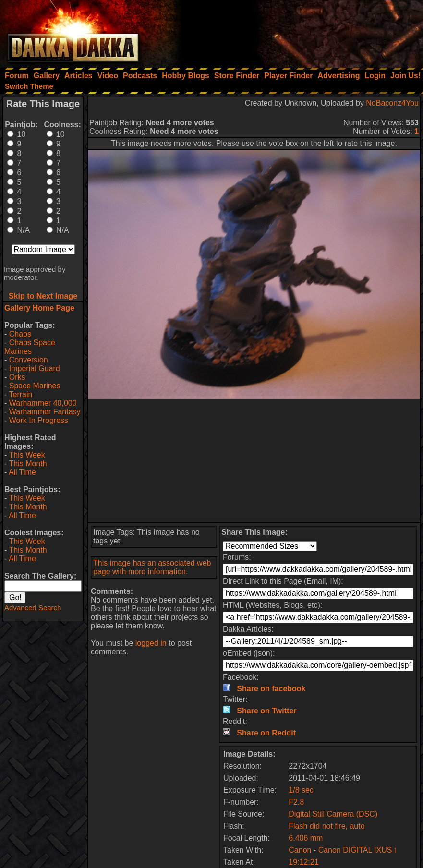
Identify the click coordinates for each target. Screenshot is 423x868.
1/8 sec (301, 790)
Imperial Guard (35, 368)
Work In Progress (39, 420)
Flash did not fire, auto (326, 826)
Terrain (20, 394)
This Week (27, 455)
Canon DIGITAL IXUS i (357, 850)
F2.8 (296, 802)
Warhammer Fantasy (45, 412)
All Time (22, 472)
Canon (300, 850)
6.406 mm (306, 838)
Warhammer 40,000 (43, 403)
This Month (28, 464)
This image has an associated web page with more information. (152, 567)
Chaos (20, 334)
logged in (151, 643)
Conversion (29, 360)
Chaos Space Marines (30, 347)
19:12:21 (303, 862)
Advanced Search (33, 608)
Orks (17, 377)
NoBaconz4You (392, 103)
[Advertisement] (294, 31)
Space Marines (35, 386)
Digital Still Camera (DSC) (333, 814)
